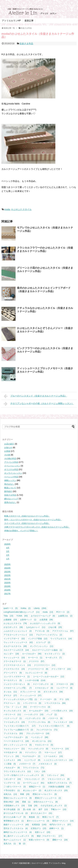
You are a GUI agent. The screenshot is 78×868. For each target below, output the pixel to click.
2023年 (7, 572)
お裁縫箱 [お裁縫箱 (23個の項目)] (10, 620)
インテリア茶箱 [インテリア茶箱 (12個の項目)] (38, 639)
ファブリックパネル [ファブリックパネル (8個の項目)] (39, 722)
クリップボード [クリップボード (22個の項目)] (61, 669)
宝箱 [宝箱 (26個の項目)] (33, 806)
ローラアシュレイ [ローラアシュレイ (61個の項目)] (34, 783)
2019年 (7, 586)
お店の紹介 (9, 444)
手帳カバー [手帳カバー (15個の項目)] (59, 809)
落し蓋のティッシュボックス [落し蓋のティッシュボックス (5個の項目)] (19, 836)
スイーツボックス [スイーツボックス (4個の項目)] (43, 684)
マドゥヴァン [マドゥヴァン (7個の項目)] (33, 752)
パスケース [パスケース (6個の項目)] (55, 718)
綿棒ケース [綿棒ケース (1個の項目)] (57, 828)
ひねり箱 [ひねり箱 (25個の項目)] (55, 627)
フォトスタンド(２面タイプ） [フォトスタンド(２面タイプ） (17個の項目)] (19, 726)
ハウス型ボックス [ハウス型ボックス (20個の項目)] (62, 711)
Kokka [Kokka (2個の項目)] (26, 608)
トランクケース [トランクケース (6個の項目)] (32, 703)
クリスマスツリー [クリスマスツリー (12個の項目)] (45, 665)
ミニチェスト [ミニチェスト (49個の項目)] (12, 760)
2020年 (7, 583)
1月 (8, 559)
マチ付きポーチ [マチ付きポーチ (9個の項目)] (13, 752)
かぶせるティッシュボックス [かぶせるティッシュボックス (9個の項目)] (45, 623)
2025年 (7, 564)
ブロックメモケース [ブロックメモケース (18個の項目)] (38, 733)
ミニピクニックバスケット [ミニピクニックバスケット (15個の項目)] (58, 760)
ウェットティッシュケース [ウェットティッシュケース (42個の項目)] (18, 642)
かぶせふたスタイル (21, 209)
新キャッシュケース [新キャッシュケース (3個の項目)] (38, 821)
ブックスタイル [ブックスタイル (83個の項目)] (13, 733)
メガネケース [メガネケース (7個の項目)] (27, 764)
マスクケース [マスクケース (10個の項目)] (60, 749)
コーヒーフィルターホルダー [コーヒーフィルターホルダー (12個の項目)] (48, 677)
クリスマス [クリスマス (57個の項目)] (37, 661)
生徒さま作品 (26, 44)
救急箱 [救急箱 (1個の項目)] (34, 817)
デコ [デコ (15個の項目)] (64, 699)
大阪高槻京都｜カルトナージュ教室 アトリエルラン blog (42, 863)
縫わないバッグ (11, 499)
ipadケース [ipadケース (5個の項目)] (11, 608)
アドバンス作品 (11, 462)
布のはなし (9, 484)
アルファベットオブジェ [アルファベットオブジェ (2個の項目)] (49, 635)
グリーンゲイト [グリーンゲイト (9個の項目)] (13, 673)
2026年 (7, 544)
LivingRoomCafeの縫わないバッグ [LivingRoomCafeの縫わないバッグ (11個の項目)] (22, 612)
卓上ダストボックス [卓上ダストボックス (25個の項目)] (56, 790)
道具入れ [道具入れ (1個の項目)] (10, 844)
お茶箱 (7, 451)
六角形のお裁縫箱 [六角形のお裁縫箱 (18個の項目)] (59, 787)
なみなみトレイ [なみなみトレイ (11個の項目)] (36, 627)
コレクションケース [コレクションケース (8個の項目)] (36, 673)
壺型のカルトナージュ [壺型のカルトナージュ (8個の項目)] (46, 802)
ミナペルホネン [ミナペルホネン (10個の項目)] (53, 756)
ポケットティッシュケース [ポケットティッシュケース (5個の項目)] (18, 745)
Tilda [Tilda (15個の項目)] (8, 616)
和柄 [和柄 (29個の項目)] (25, 794)
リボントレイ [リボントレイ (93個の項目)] (55, 775)
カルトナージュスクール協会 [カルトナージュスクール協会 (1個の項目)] (47, 650)
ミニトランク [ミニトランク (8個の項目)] (32, 760)
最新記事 (29, 21)
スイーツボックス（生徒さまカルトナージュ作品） (27, 523)
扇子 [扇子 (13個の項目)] (43, 809)
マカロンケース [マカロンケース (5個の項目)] (44, 745)
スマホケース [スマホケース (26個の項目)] (65, 684)
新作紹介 (8, 491)
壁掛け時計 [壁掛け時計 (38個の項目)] (11, 802)
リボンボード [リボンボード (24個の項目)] (12, 779)
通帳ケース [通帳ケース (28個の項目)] (60, 840)
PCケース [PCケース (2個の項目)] (63, 612)
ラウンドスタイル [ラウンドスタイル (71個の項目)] (34, 768)
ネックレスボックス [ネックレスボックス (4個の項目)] (15, 711)
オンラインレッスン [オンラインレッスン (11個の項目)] (42, 646)
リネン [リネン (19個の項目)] (40, 771)
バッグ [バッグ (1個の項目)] (52, 714)
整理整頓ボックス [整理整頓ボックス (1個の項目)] (14, 821)
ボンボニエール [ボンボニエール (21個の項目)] (42, 741)
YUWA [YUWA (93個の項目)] (22, 616)
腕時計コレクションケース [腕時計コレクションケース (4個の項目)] (18, 832)
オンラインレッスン (13, 473)
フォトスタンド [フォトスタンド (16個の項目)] (63, 722)
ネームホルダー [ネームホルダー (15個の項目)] (39, 711)
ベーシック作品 (11, 477)
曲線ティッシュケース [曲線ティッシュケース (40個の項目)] (16, 825)
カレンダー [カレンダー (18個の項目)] (11, 654)
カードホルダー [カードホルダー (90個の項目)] (32, 654)
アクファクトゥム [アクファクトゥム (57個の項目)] (63, 631)
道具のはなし (10, 502)
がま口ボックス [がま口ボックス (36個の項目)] (13, 627)
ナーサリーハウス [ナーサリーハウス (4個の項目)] (40, 707)
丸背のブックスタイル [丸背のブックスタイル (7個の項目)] (60, 783)
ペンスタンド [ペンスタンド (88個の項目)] (40, 737)
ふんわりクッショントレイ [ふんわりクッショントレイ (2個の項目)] (18, 631)
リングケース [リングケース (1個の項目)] (12, 783)
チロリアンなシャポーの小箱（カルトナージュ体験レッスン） (39, 404)
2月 (8, 555)
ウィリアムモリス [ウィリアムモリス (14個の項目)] (61, 639)
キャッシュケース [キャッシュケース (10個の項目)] (14, 658)
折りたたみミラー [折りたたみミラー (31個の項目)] (42, 813)
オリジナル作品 (11, 469)
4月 (8, 548)
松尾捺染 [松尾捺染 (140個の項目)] (39, 825)
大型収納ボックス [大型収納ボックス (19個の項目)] (14, 806)
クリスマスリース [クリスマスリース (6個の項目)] (38, 669)
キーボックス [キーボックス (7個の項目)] (54, 658)
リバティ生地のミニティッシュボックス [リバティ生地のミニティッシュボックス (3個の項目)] (24, 775)
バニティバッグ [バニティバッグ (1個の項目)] (13, 718)
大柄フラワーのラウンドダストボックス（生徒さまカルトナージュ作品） (37, 527)
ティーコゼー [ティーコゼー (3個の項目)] (48, 699)
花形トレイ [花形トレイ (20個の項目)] (43, 832)
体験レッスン (10, 480)
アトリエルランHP (11, 21)
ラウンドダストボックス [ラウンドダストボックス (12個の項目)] (17, 771)
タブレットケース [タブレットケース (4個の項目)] (30, 692)
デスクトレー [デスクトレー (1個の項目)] (12, 703)
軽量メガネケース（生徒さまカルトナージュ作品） (27, 516)
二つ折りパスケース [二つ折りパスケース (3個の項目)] (15, 787)
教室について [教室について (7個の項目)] (50, 817)
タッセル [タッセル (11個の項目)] (10, 692)
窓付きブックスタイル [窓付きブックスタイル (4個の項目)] (16, 828)
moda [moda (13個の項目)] (48, 612)
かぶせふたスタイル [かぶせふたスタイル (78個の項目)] (15, 623)
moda (7, 209)
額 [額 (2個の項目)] (22, 844)
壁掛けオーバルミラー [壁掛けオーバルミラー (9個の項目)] (45, 794)
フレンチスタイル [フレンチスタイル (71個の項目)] (47, 730)
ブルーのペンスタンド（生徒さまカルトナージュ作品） (35, 396)
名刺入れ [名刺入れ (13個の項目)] (10, 794)
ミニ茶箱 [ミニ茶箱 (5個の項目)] (10, 764)
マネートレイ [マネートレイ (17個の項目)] (53, 752)
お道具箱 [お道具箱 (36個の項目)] (46, 620)
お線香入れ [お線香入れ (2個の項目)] (65, 616)
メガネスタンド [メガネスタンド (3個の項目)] (47, 764)
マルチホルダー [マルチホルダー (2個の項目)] (31, 756)
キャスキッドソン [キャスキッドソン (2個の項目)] (55, 654)
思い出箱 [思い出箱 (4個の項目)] (29, 809)
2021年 (7, 579)
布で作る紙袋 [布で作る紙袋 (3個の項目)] (12, 809)
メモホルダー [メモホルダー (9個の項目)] (12, 768)
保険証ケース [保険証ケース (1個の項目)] (37, 787)
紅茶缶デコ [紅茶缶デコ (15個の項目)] (39, 828)
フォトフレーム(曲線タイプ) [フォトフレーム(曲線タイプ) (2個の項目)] (18, 730)
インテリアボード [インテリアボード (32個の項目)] (14, 639)
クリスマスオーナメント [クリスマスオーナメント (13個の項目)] (17, 665)
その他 (7, 455)
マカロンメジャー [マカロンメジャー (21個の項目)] (14, 749)
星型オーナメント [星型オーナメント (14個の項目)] (63, 821)
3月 (8, 551)
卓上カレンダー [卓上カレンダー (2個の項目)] (32, 790)
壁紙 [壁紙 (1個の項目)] (26, 802)
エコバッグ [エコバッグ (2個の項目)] (43, 642)
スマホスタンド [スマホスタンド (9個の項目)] (44, 688)
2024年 (7, 568)
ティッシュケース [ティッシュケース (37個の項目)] (31, 695)
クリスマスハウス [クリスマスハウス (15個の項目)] (14, 669)
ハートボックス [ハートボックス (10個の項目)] (34, 714)
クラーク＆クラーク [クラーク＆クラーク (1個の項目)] (15, 661)
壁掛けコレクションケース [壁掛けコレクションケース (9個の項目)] (18, 798)
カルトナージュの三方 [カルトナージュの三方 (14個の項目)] (16, 650)
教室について (10, 488)
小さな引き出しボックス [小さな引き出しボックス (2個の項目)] (54, 806)
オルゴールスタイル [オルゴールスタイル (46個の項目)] (15, 646)
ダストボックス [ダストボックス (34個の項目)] (53, 692)
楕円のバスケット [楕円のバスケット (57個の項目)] (60, 825)
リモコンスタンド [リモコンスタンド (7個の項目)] (34, 779)
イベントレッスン (12, 466)
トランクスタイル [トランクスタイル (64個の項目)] (55, 703)
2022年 (7, 575)
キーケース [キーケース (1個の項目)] (35, 658)
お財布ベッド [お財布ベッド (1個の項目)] (28, 620)
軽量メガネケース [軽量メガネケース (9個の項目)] (39, 840)
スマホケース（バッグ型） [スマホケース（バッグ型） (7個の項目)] (18, 688)
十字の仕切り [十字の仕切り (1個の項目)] (12, 790)
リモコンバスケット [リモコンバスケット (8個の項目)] (59, 779)
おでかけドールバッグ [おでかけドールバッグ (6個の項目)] (43, 616)
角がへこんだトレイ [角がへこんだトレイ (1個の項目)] (15, 840)
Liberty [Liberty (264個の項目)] (40, 608)
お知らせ (8, 447)
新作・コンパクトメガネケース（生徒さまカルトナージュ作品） (33, 520)
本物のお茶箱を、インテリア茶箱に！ (21, 531)
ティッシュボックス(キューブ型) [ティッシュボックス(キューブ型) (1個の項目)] (20, 699)
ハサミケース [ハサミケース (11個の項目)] (12, 714)
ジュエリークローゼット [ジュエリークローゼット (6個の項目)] (17, 684)
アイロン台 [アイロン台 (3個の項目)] (42, 631)
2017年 (7, 594)
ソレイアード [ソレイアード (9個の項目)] (64, 688)
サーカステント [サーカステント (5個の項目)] (13, 680)
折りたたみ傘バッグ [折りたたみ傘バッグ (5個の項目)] (15, 817)
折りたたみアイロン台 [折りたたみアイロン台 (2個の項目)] (16, 813)
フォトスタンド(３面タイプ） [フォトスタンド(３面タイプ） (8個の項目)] (54, 726)
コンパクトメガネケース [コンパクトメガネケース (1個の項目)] (17, 677)
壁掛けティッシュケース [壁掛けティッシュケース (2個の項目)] (48, 798)
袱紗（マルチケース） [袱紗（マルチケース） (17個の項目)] (49, 836)
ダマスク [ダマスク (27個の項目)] (10, 695)
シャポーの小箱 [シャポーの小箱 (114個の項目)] (35, 680)
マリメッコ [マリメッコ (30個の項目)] (11, 756)
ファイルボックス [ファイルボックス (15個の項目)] (14, 722)
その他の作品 (10, 458)
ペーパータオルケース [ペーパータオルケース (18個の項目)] (16, 741)
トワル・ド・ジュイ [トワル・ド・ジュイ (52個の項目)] (15, 707)
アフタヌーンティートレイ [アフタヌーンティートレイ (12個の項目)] (18, 635)
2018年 (7, 590)
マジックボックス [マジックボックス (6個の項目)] (38, 749)
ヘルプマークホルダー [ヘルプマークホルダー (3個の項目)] (16, 737)
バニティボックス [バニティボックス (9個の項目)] (35, 718)
